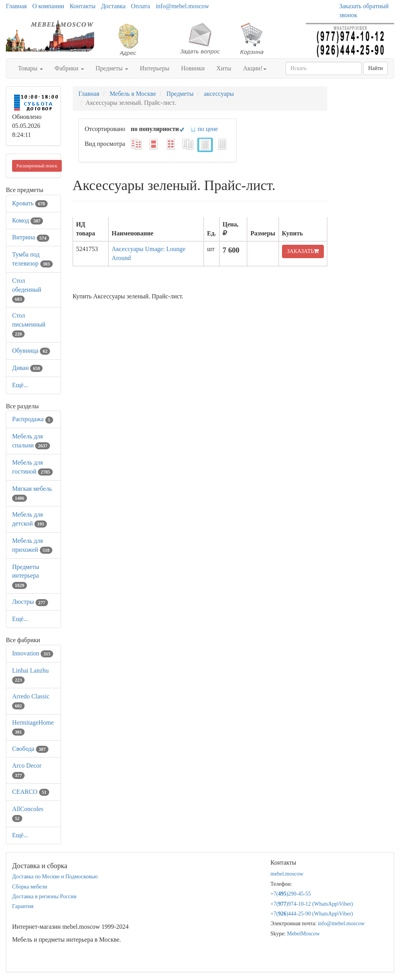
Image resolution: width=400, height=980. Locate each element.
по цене (204, 129)
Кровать (30, 203)
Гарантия (23, 906)
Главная (16, 6)
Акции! (255, 68)
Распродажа (33, 419)
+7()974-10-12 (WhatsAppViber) (312, 904)
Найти (376, 68)
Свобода (30, 749)
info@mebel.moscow (182, 6)
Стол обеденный (27, 290)
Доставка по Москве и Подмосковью (55, 877)
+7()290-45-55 (291, 894)
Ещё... (20, 385)
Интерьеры (154, 68)
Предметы (112, 68)
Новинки (193, 68)
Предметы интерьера (26, 576)
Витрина (31, 237)
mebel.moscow (287, 874)
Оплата (140, 6)
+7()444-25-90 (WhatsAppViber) (312, 914)
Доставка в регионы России (44, 897)
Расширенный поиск (37, 166)
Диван (27, 368)
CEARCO (31, 792)
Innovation (33, 653)
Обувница (31, 351)
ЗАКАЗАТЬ (303, 251)
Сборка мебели (30, 887)
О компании (48, 6)
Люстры (30, 602)
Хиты (224, 68)
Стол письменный (29, 324)
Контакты (82, 6)
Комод (28, 220)
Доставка (113, 6)
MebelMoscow (304, 934)
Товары (30, 68)
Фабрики (69, 68)
